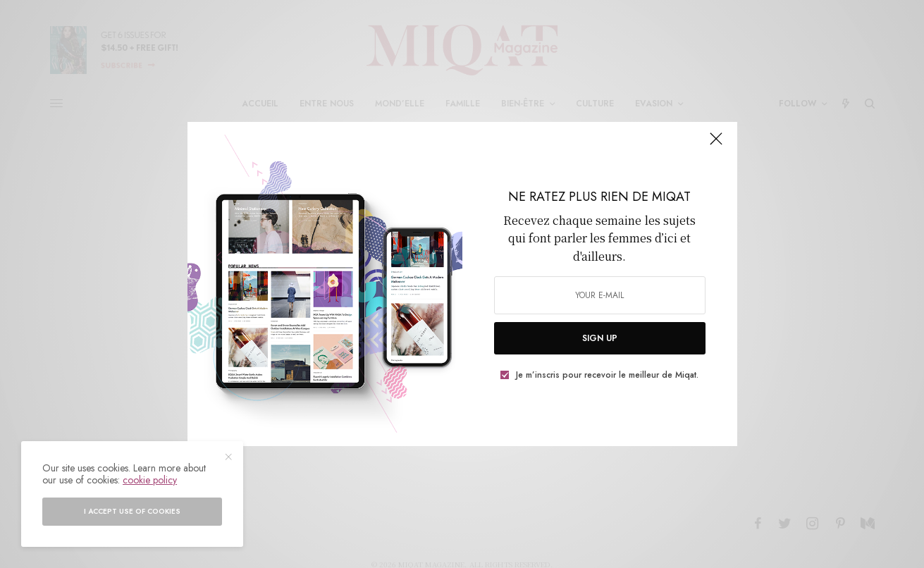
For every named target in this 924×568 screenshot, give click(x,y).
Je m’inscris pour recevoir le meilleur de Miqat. (607, 375)
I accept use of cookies (132, 511)
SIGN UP (600, 338)
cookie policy (150, 480)
